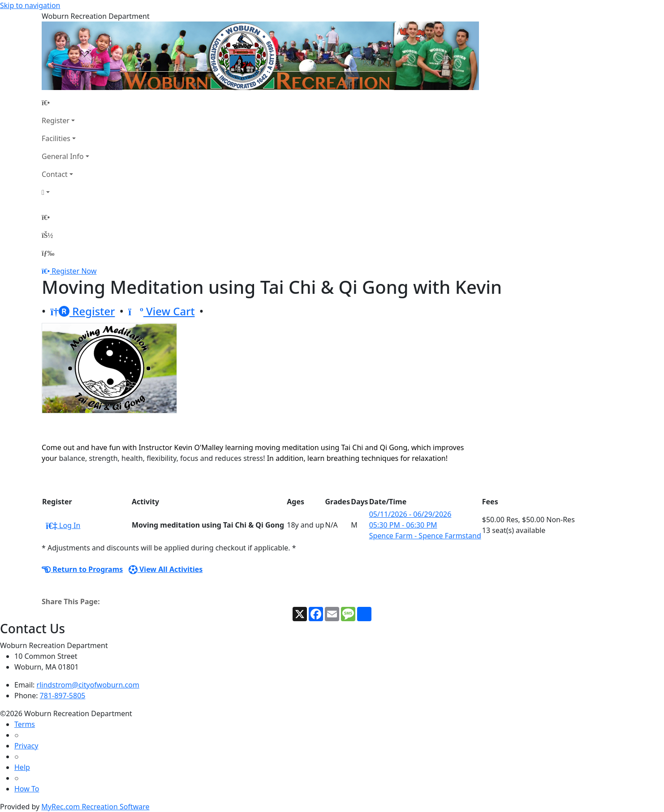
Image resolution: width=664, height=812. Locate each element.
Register (56, 120)
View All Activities (166, 569)
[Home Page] (65, 103)
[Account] (65, 192)
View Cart (161, 311)
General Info (63, 156)
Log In (63, 525)
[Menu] (48, 253)
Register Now (74, 271)
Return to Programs (82, 569)
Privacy (26, 746)
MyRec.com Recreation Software (95, 807)
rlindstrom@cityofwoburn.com (88, 685)
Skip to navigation (30, 5)
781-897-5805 (63, 696)
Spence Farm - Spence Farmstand (425, 536)
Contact (55, 174)
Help (22, 767)
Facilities (56, 138)
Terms (25, 724)
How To (27, 789)
